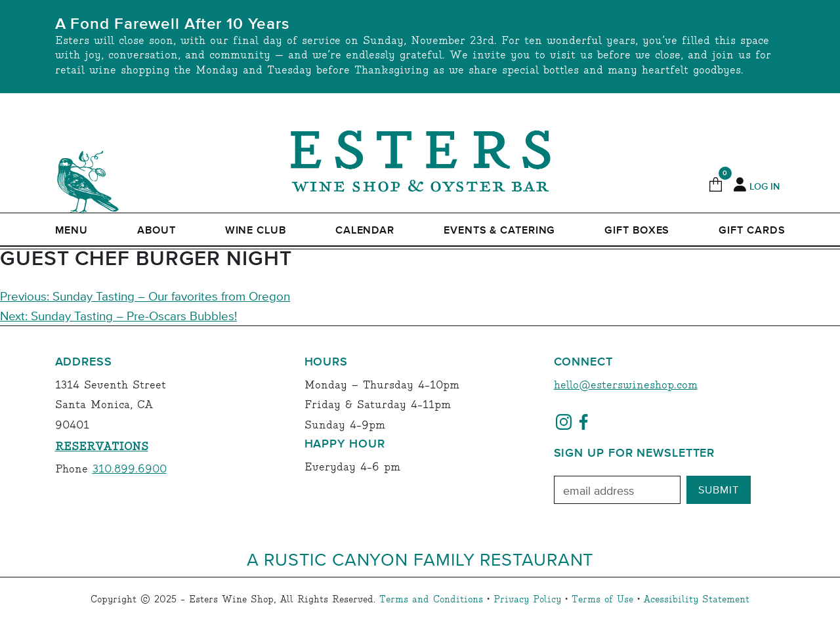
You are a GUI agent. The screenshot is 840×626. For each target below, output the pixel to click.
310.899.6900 (130, 469)
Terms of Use (602, 600)
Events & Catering (499, 230)
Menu (72, 230)
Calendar (365, 230)
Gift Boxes (637, 230)
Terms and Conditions (431, 600)
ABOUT (157, 230)
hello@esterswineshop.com (626, 386)
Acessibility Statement (697, 600)
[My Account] (740, 185)
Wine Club (256, 230)
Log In (765, 187)
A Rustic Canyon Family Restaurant (420, 559)
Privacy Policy (527, 600)
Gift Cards (752, 230)
